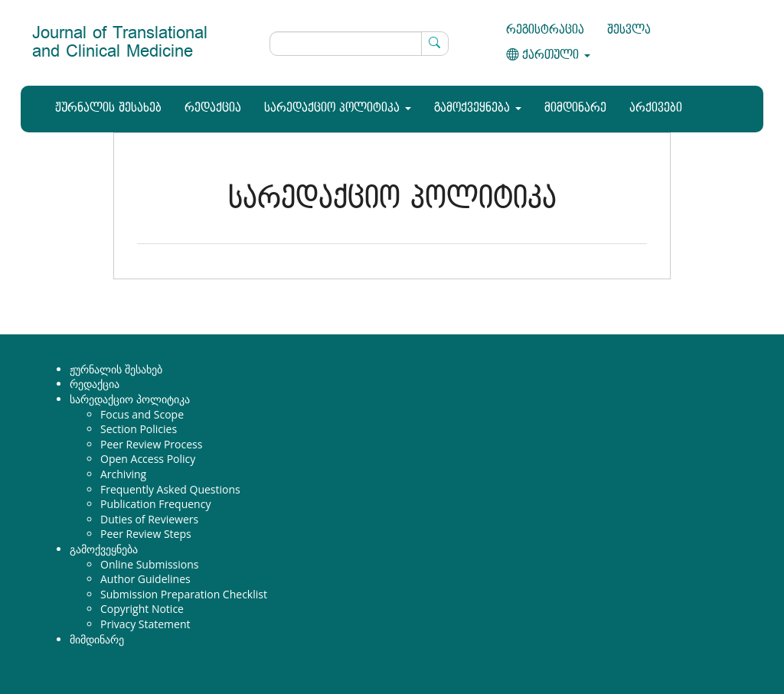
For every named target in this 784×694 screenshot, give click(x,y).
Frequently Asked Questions (170, 489)
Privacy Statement (145, 624)
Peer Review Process (151, 444)
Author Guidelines (145, 579)
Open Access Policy (148, 459)
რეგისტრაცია (545, 30)
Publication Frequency (155, 504)
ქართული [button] (548, 55)
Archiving (123, 474)
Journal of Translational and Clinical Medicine (120, 42)
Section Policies (139, 429)
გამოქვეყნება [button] (478, 108)
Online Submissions (150, 564)
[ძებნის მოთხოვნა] (359, 44)
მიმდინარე (575, 108)
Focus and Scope (142, 414)
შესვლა (629, 30)
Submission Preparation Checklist (184, 594)
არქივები (656, 108)
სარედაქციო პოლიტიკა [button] (338, 108)
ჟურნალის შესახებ (108, 108)
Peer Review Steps (146, 534)
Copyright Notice (142, 609)
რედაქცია (213, 108)
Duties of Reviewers (149, 519)
